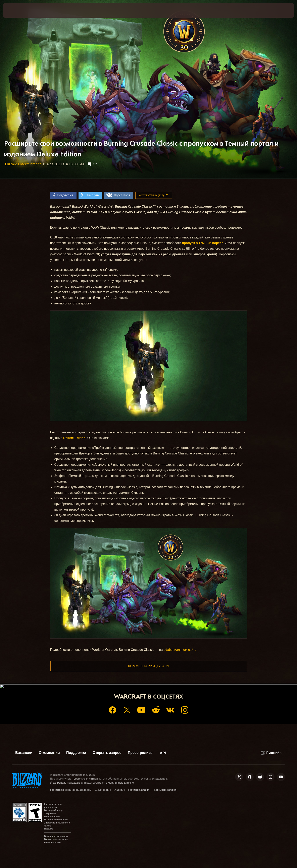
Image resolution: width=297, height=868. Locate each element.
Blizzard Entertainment (23, 164)
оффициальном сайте (180, 650)
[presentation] (18, 10)
